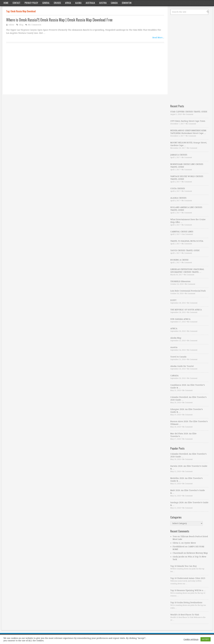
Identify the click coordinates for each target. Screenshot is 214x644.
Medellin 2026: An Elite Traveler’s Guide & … (186, 480)
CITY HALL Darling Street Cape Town (188, 121)
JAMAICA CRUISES (179, 155)
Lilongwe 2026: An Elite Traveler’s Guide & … (186, 411)
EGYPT (173, 300)
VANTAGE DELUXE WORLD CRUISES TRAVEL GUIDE (187, 178)
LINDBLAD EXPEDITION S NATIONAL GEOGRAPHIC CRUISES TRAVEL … (187, 271)
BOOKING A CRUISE (179, 260)
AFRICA (174, 328)
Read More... (158, 38)
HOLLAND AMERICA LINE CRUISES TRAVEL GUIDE (186, 209)
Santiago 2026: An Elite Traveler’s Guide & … (189, 504)
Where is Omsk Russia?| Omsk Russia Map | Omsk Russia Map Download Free (59, 20)
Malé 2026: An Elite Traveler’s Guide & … (188, 492)
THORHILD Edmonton (180, 281)
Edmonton (127, 3)
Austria (103, 3)
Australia (90, 3)
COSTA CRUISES (178, 188)
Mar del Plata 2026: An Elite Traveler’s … (183, 435)
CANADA (174, 376)
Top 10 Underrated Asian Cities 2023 (188, 578)
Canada (114, 3)
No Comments (35, 25)
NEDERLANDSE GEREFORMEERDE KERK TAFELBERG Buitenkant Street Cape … (188, 132)
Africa (68, 3)
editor (11, 25)
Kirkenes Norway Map (197, 553)
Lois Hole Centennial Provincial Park (188, 291)
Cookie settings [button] (191, 639)
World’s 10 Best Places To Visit (185, 615)
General (46, 3)
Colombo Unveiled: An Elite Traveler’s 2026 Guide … (188, 398)
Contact (16, 3)
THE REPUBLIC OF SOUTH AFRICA (186, 310)
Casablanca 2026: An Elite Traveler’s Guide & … (188, 386)
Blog (21, 25)
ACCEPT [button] (206, 639)
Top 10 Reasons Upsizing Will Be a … (188, 590)
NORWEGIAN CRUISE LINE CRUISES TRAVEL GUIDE (187, 166)
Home (6, 3)
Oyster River (190, 543)
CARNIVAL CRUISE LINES (182, 232)
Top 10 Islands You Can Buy (183, 566)
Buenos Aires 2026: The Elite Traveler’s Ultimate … (189, 423)
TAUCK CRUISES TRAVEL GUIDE (185, 250)
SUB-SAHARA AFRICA (180, 319)
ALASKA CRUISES (178, 198)
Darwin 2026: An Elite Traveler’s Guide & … (189, 467)
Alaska (78, 3)
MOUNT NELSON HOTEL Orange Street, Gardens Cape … (189, 144)
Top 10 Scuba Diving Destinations (186, 603)
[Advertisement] (85, 72)
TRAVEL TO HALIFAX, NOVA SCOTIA (187, 241)
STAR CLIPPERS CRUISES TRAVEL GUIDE (189, 112)
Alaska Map (176, 338)
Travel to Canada (178, 357)
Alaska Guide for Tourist (182, 366)
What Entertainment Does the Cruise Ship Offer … (188, 221)
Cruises (57, 3)
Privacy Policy (31, 3)
